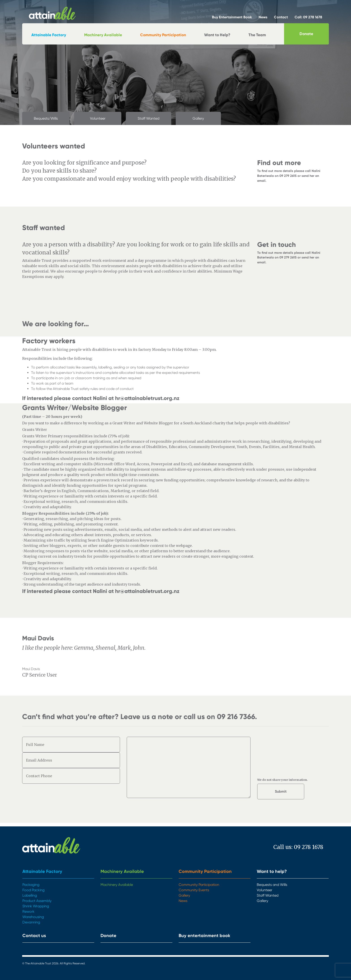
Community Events (194, 890)
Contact (281, 17)
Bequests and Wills (272, 885)
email (261, 181)
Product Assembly (37, 901)
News (263, 17)
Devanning (31, 922)
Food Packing (33, 890)
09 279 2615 (288, 176)
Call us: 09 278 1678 (298, 847)
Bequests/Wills (46, 118)
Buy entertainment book (204, 936)
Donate (306, 34)
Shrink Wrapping (36, 906)
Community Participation (163, 35)
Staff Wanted (149, 118)
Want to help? (272, 871)
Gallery (198, 118)
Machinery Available (103, 35)
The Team (257, 35)
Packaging (31, 885)
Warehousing (33, 917)
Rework (28, 911)
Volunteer (98, 118)
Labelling (30, 895)
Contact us (34, 936)
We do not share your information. (283, 780)
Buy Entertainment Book (232, 17)
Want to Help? (217, 35)
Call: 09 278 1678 (308, 17)
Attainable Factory (49, 35)
